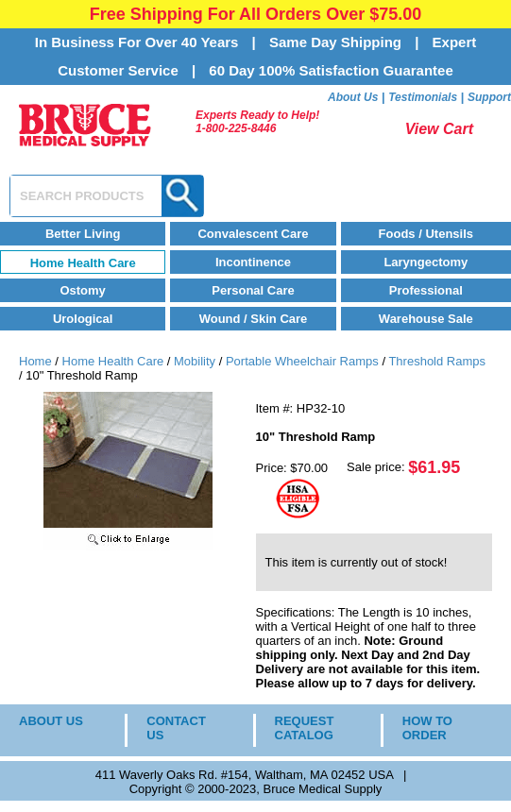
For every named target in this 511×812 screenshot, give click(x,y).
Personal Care (253, 290)
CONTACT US (176, 728)
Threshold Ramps (437, 361)
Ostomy (82, 290)
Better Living (83, 234)
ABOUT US (51, 721)
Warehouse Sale (426, 319)
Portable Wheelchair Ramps (302, 361)
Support (489, 97)
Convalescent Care (253, 234)
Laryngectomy (426, 262)
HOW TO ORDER (427, 728)
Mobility (195, 361)
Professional (426, 290)
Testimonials (423, 97)
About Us (353, 97)
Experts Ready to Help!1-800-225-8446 (257, 122)
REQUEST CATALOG (305, 728)
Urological (83, 319)
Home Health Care (83, 263)
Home (35, 361)
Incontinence (253, 262)
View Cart (439, 129)
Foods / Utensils (426, 234)
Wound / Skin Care (254, 319)
